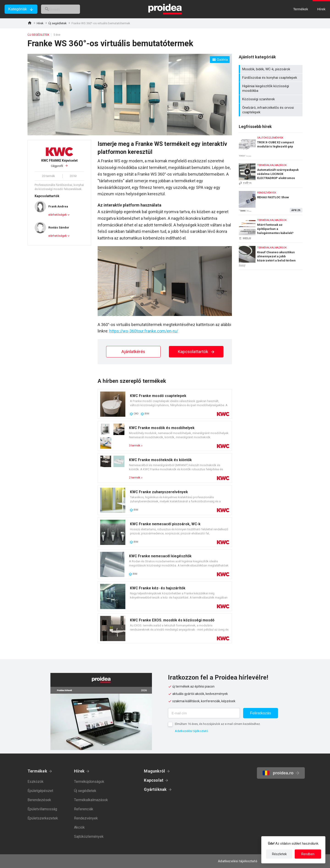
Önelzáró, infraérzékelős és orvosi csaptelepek (271, 110)
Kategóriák (18, 9)
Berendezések (39, 800)
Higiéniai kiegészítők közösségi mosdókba (271, 88)
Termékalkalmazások (91, 800)
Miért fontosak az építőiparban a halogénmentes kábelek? (271, 227)
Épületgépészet (40, 791)
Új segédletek (58, 23)
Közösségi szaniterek (271, 99)
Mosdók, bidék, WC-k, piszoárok (271, 69)
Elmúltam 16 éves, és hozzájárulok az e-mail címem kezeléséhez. (218, 724)
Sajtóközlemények (89, 837)
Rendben (308, 854)
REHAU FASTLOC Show (271, 200)
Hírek (40, 23)
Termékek (37, 771)
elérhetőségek (58, 215)
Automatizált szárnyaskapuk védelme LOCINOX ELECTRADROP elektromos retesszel (271, 173)
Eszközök (36, 782)
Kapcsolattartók (196, 352)
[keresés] (66, 9)
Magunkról (154, 771)
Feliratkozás (261, 713)
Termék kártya (165, 404)
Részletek (279, 854)
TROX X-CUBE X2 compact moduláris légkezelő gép (271, 145)
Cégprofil (59, 163)
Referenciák (84, 809)
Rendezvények (86, 818)
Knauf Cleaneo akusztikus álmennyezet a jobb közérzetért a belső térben (271, 256)
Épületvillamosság (42, 809)
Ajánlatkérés (133, 352)
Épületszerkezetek (43, 818)
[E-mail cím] (204, 713)
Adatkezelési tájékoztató (191, 731)
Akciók (79, 827)
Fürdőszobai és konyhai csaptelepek (271, 78)
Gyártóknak (155, 789)
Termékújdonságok (89, 782)
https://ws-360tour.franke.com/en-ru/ (144, 331)
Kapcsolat (154, 780)
